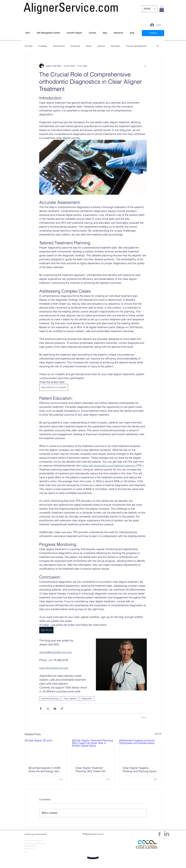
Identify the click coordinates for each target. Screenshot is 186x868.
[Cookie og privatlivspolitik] (35, 834)
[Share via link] (62, 709)
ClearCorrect (59, 46)
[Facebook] (159, 834)
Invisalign (43, 46)
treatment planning (50, 698)
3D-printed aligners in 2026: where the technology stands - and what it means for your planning (45, 770)
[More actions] (145, 66)
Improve (101, 46)
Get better (115, 46)
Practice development (136, 46)
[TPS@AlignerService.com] (93, 834)
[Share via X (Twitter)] (48, 709)
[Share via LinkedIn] (55, 709)
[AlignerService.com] (71, 9)
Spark (89, 46)
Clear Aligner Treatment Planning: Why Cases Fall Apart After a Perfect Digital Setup (92, 770)
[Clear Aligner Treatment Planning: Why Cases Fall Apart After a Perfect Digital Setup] (93, 751)
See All (158, 734)
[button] (150, 9)
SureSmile (75, 46)
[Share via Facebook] (41, 709)
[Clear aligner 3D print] (46, 751)
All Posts (29, 46)
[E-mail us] (153, 33)
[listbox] (150, 9)
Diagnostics (87, 698)
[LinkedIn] (167, 834)
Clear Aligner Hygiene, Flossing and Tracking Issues (140, 770)
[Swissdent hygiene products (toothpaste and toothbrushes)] (140, 751)
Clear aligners (70, 698)
